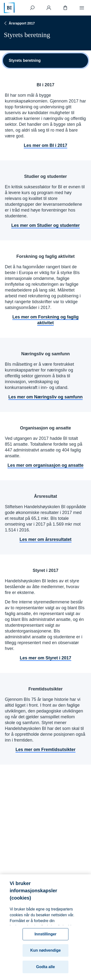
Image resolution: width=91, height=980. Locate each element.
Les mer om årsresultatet (45, 539)
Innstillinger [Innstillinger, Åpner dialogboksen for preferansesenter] (45, 937)
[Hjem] (9, 8)
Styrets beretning (25, 60)
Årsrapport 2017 (19, 23)
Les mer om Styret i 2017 (45, 658)
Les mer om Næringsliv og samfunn (45, 397)
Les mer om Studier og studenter (45, 225)
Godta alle (45, 969)
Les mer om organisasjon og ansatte (45, 465)
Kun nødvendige (45, 953)
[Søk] (32, 8)
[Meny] (82, 8)
